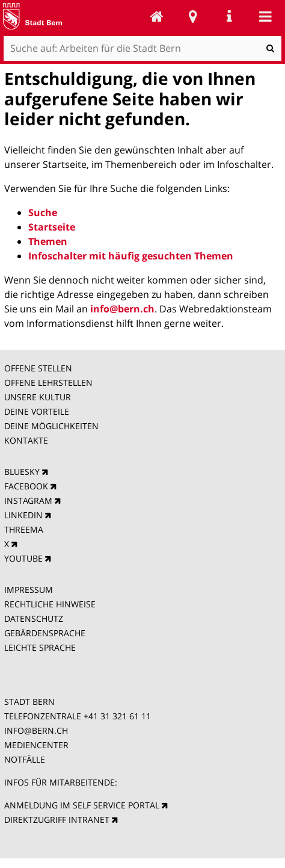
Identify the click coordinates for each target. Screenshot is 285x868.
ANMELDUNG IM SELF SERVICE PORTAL (82, 805)
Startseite (52, 227)
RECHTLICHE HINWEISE (50, 604)
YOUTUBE (23, 558)
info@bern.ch (122, 309)
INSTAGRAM (28, 501)
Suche (43, 212)
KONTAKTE (26, 440)
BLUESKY (22, 472)
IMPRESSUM (29, 590)
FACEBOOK (26, 486)
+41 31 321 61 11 (117, 716)
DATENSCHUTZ (34, 618)
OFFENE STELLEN (38, 368)
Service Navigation (229, 16)
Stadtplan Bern (193, 16)
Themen (48, 241)
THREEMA (24, 529)
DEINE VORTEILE (37, 411)
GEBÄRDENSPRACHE (45, 633)
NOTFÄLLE (25, 759)
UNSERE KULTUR (38, 397)
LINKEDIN (23, 515)
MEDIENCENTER (36, 745)
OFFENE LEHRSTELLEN (48, 383)
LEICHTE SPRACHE (40, 647)
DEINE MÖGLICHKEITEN (51, 426)
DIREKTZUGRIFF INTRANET (57, 820)
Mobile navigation (265, 16)
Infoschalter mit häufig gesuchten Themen (131, 256)
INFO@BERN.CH (36, 730)
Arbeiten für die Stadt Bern (157, 16)
